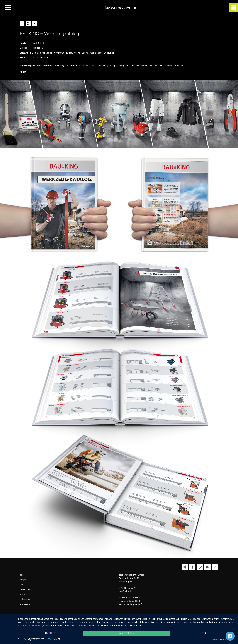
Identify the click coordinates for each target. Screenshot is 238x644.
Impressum (215, 639)
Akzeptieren (127, 633)
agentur (24, 575)
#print (23, 72)
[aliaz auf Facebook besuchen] (192, 567)
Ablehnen (51, 633)
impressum (25, 604)
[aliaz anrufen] (200, 567)
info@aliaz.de (125, 591)
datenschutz (26, 599)
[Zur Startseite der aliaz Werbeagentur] (119, 8)
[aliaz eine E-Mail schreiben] (207, 567)
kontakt (24, 594)
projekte (24, 580)
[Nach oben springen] (215, 567)
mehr (203, 633)
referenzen (25, 589)
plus (22, 585)
